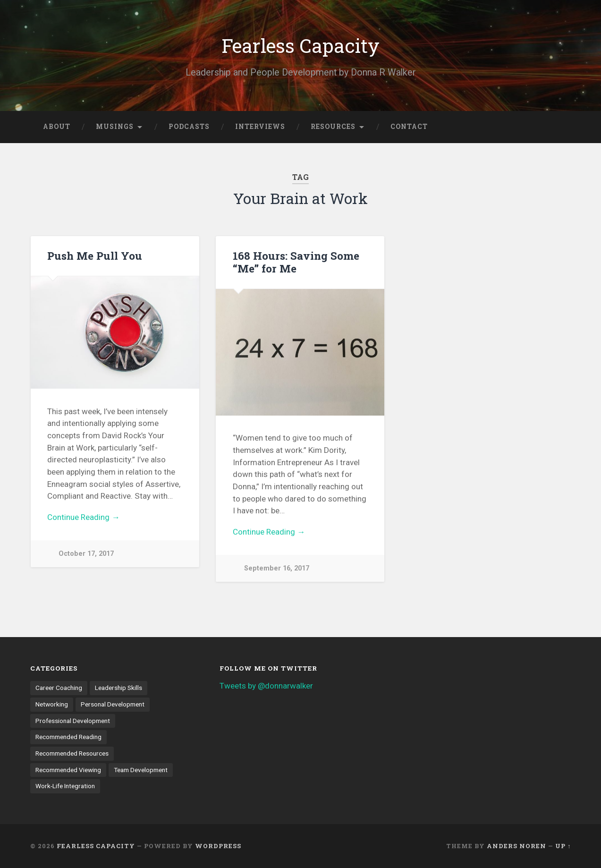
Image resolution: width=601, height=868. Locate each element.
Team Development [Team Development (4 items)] (141, 770)
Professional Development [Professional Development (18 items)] (73, 721)
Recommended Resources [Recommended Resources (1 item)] (72, 753)
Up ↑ (563, 846)
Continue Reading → (83, 517)
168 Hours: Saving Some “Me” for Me (296, 262)
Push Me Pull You (95, 255)
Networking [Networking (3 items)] (52, 704)
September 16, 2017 (277, 568)
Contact (409, 127)
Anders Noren (516, 846)
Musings (115, 127)
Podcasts (189, 127)
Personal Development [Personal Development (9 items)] (113, 704)
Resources (333, 127)
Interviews (260, 127)
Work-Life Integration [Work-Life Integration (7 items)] (65, 786)
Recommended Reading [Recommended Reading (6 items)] (68, 737)
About (57, 127)
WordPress (218, 846)
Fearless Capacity (300, 46)
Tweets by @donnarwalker (266, 686)
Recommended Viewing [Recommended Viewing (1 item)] (68, 770)
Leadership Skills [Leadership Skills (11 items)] (119, 688)
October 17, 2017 (86, 554)
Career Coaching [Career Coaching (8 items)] (59, 688)
